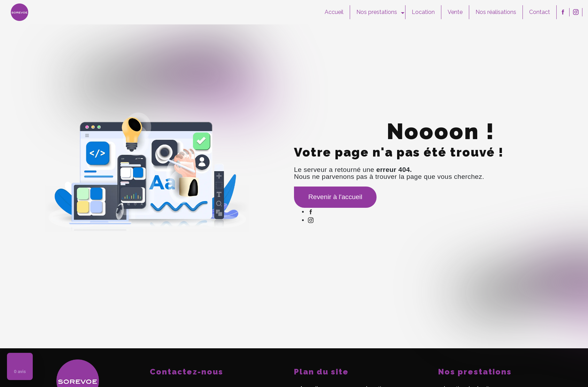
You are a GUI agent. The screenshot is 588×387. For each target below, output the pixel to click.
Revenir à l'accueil (335, 197)
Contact (540, 12)
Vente (455, 12)
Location (423, 12)
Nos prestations (377, 12)
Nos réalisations (496, 12)
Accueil (334, 12)
